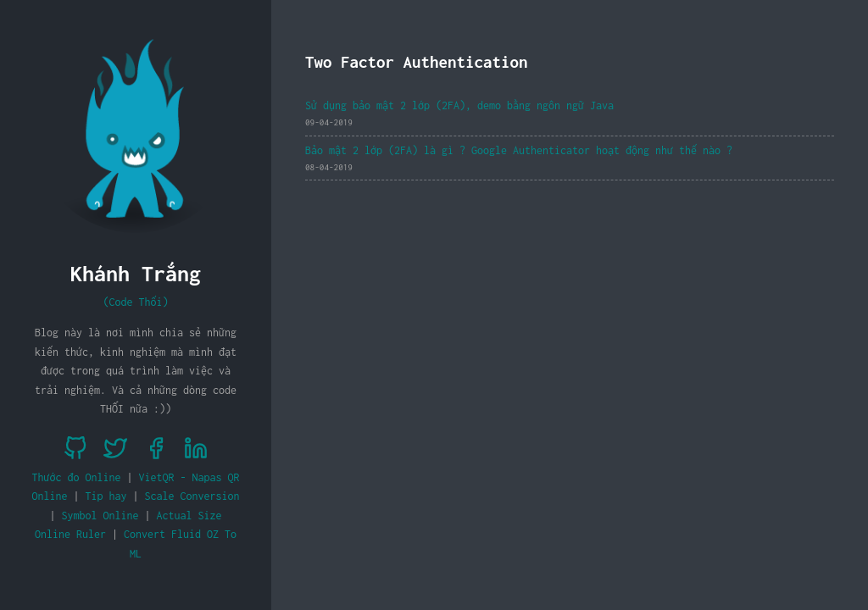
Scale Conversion (192, 496)
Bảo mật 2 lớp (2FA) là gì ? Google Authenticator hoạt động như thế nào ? (519, 150)
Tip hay (106, 496)
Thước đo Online (77, 477)
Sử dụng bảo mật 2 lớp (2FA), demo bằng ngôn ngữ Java (459, 105)
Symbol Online (100, 516)
